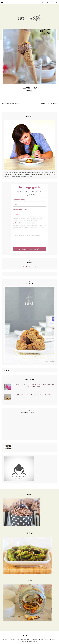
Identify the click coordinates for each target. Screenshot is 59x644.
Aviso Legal (28, 639)
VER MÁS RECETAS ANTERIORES (49, 104)
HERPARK (50, 639)
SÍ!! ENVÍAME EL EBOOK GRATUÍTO (30, 249)
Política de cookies (20, 639)
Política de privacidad (9, 639)
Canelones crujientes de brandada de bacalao (33, 395)
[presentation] (27, 242)
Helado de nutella (29, 88)
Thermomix (29, 91)
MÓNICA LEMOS (33, 641)
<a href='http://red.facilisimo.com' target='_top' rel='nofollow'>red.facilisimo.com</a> (8, 447)
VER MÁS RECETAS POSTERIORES (11, 104)
